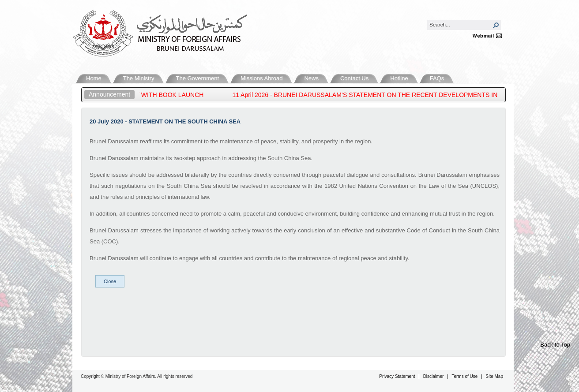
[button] (496, 25)
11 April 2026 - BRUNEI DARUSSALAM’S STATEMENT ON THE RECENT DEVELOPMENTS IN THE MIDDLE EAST (398, 95)
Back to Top (555, 345)
